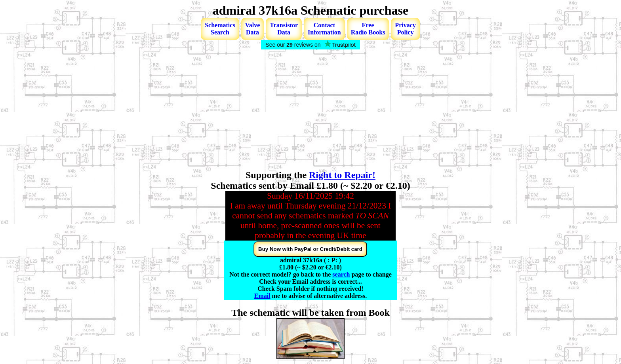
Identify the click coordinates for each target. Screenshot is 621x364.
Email (262, 296)
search (341, 274)
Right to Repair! (342, 175)
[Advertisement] (310, 110)
